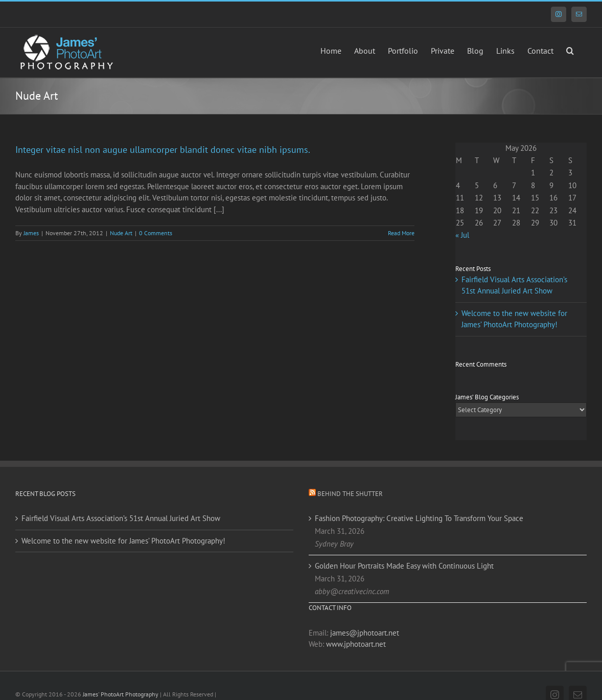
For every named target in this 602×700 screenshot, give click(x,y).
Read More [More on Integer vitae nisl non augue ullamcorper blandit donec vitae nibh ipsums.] (401, 233)
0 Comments (156, 233)
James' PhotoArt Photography (121, 694)
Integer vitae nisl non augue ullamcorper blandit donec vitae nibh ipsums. (163, 150)
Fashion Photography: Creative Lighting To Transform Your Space (419, 518)
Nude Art (121, 233)
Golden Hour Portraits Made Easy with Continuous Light (404, 566)
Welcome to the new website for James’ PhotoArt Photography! (123, 541)
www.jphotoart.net (356, 644)
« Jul (462, 235)
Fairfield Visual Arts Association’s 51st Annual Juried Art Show (121, 518)
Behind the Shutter (350, 494)
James (31, 233)
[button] (570, 50)
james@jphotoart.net (365, 633)
